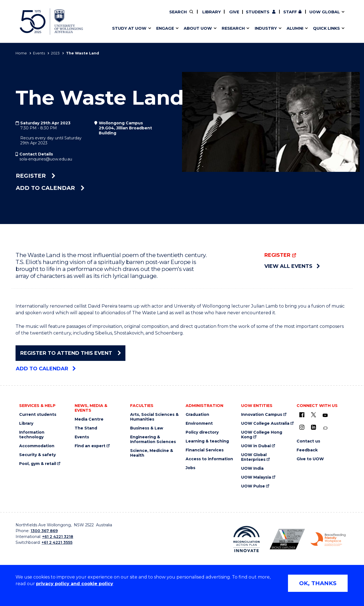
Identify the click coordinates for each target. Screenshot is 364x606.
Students (258, 12)
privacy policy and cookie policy (75, 584)
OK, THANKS (318, 583)
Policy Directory (207, 16)
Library (211, 12)
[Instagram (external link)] (302, 427)
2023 (55, 53)
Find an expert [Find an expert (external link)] (211, 16)
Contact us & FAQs (284, 16)
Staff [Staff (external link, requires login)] (290, 12)
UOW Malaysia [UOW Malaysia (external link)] (256, 477)
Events (39, 53)
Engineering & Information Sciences (153, 439)
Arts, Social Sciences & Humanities (154, 417)
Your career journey (202, 16)
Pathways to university (134, 16)
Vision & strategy (194, 16)
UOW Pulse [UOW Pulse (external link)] (253, 486)
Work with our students (211, 16)
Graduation (197, 415)
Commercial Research (280, 16)
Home (21, 53)
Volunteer (211, 16)
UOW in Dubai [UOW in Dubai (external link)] (256, 446)
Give (234, 12)
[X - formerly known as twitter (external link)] (314, 415)
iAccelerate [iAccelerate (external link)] (286, 16)
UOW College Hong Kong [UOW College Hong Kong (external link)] (262, 435)
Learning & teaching (207, 441)
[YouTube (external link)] (325, 416)
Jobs (190, 468)
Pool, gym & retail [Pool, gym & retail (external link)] (38, 464)
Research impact (127, 16)
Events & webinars (129, 16)
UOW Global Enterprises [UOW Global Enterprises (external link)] (254, 457)
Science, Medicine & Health (152, 453)
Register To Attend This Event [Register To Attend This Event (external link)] (70, 353)
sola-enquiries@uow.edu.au (46, 159)
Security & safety (37, 455)
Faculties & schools (129, 16)
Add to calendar (50, 188)
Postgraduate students (285, 16)
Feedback (307, 450)
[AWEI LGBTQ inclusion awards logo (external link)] (287, 539)
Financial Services (205, 450)
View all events (292, 266)
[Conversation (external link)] (325, 428)
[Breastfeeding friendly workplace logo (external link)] (328, 539)
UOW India (252, 468)
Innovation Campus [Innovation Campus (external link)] (262, 415)
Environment (199, 423)
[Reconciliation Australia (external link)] (247, 539)
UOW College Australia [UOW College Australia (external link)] (265, 423)
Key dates (119, 16)
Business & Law (147, 428)
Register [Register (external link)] (36, 176)
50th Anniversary (281, 16)
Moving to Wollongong (206, 16)
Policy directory (202, 432)
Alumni (116, 16)
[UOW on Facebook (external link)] (302, 415)
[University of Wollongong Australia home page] (51, 22)
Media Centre (89, 419)
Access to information (209, 459)
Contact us (298, 16)
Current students (38, 415)
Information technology (32, 435)
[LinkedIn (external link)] (314, 427)
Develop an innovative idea (138, 16)
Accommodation (37, 446)
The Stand (86, 428)
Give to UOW (310, 459)
